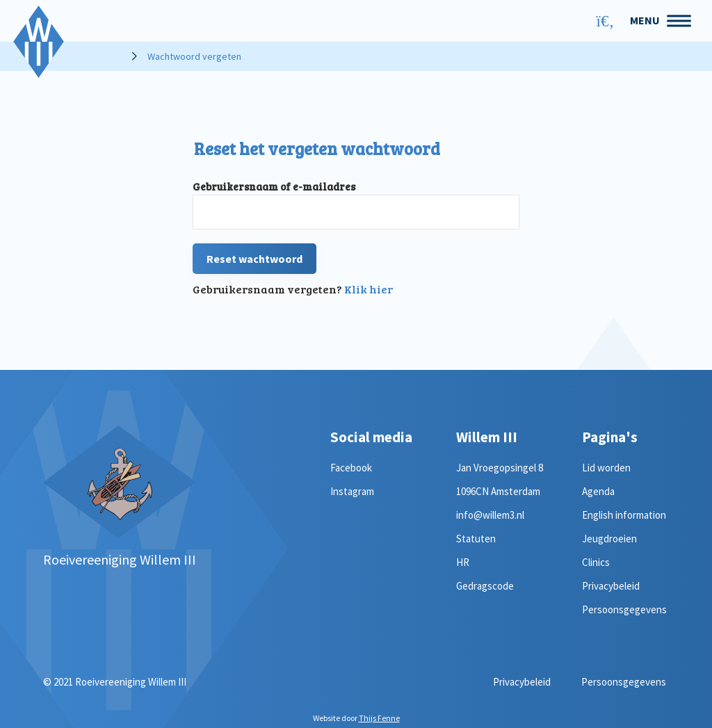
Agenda (598, 491)
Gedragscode (485, 586)
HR (463, 562)
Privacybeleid (611, 586)
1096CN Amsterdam (498, 491)
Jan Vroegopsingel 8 (500, 468)
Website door (356, 718)
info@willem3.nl (490, 515)
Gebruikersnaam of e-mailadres (274, 186)
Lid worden (606, 468)
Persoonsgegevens (624, 609)
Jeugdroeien (609, 539)
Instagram (352, 491)
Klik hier (369, 289)
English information (624, 515)
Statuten (476, 539)
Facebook (351, 468)
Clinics (596, 562)
